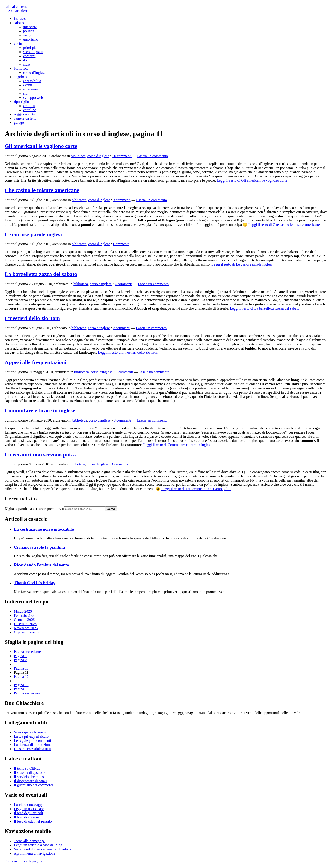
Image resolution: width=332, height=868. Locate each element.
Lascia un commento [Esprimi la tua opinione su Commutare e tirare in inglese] (152, 420)
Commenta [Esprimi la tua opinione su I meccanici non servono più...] (120, 464)
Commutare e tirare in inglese (40, 410)
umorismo (31, 39)
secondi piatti (33, 52)
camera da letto (25, 118)
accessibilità (32, 81)
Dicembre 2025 (25, 624)
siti (25, 93)
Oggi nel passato (26, 632)
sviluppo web (33, 97)
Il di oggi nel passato (33, 821)
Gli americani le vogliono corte (41, 146)
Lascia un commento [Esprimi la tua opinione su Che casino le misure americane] (152, 200)
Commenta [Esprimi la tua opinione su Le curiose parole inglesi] (121, 244)
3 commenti (122, 200)
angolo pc (21, 77)
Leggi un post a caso (29, 809)
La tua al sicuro (31, 736)
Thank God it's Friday (34, 583)
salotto (19, 23)
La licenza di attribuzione (33, 745)
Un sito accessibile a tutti (32, 749)
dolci (27, 60)
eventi (28, 85)
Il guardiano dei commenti (33, 785)
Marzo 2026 (23, 611)
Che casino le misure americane (42, 190)
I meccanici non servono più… (40, 455)
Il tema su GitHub (27, 768)
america (29, 106)
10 (21, 668)
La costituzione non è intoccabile (44, 529)
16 (21, 689)
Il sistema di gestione (30, 773)
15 (21, 685)
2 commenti (122, 328)
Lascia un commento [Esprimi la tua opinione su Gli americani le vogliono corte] (153, 156)
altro (26, 64)
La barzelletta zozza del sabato (41, 274)
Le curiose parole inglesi (33, 234)
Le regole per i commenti (33, 741)
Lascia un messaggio (29, 805)
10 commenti (122, 156)
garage (19, 122)
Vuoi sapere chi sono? (30, 732)
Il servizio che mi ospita (32, 777)
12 (21, 677)
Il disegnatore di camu (30, 781)
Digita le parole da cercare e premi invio (34, 509)
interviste (30, 27)
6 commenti (124, 284)
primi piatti (31, 48)
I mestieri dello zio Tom (32, 318)
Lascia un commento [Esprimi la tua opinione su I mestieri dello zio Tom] (151, 328)
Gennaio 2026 (24, 620)
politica (29, 31)
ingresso (20, 19)
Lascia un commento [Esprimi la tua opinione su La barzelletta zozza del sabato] (153, 284)
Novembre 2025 (26, 628)
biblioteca (21, 68)
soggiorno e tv (24, 114)
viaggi (28, 35)
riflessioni (30, 89)
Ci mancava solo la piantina (39, 547)
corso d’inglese (34, 73)
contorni (29, 56)
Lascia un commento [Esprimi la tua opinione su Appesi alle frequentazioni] (154, 372)
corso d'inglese (98, 156)
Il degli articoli (28, 813)
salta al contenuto (18, 7)
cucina (19, 43)
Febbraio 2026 (25, 615)
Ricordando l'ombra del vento (41, 565)
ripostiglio (21, 102)
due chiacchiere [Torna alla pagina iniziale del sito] (16, 11)
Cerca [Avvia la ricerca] (111, 509)
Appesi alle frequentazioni (36, 362)
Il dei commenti (29, 817)
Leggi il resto (252, 180)
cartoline (30, 110)
